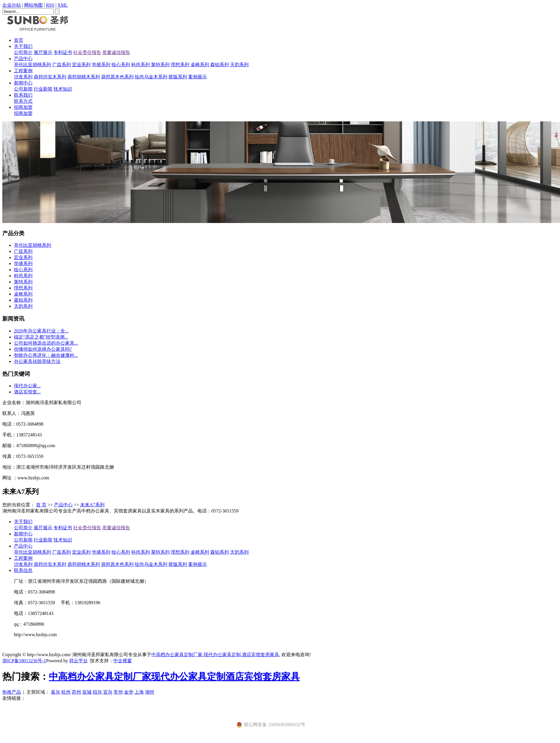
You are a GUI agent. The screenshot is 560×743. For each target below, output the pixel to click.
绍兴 (97, 692)
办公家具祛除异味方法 (37, 361)
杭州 (66, 692)
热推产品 (12, 692)
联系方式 (23, 101)
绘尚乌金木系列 (151, 77)
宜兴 (108, 692)
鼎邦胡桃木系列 (84, 77)
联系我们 (23, 95)
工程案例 (23, 71)
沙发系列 (23, 77)
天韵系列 (239, 65)
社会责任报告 (87, 52)
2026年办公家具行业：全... (41, 331)
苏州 (76, 692)
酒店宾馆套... (27, 392)
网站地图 (33, 5)
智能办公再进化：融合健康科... (46, 355)
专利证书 (63, 52)
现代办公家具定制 (222, 655)
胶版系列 (178, 77)
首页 (19, 40)
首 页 (41, 505)
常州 (118, 692)
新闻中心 (23, 83)
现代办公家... (27, 386)
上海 (139, 692)
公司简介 (23, 52)
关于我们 (23, 46)
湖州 (150, 692)
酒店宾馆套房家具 (261, 655)
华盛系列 (101, 65)
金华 (129, 692)
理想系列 (180, 65)
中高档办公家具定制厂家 (177, 655)
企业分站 (12, 5)
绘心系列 (121, 65)
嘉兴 (55, 692)
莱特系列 (160, 65)
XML (63, 5)
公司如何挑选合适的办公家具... (46, 343)
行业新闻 (43, 89)
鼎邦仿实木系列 (50, 77)
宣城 (87, 692)
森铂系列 (220, 65)
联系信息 (23, 570)
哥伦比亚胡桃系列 (33, 65)
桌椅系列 (200, 65)
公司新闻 (23, 89)
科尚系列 (141, 65)
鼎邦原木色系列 (117, 77)
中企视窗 (123, 661)
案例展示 (198, 77)
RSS (50, 5)
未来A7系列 (92, 505)
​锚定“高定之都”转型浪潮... (41, 337)
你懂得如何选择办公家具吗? (43, 349)
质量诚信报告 (116, 52)
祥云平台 (78, 661)
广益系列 (62, 65)
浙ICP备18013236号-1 (24, 661)
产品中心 (23, 59)
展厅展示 (43, 52)
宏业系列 (81, 65)
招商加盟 (23, 107)
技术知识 (63, 89)
